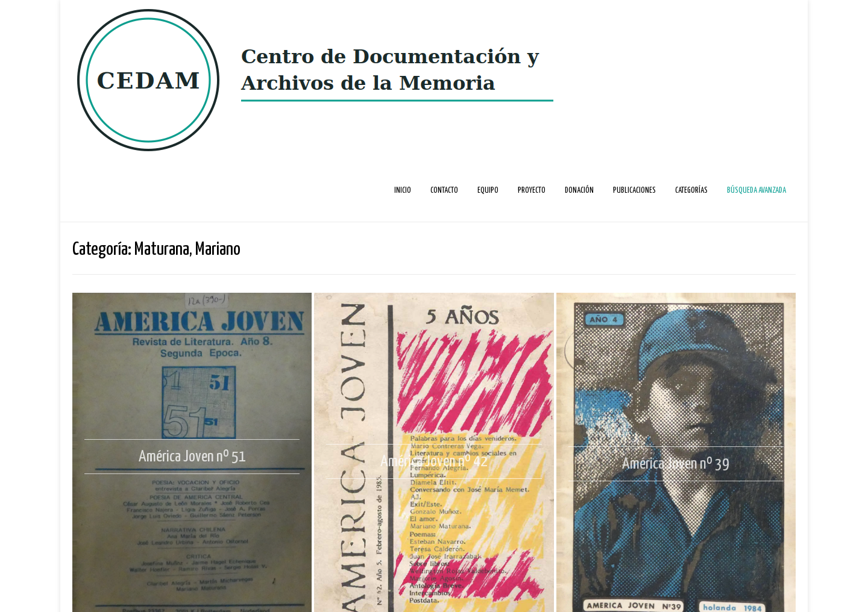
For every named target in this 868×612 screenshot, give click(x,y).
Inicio (403, 191)
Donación (579, 191)
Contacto (444, 191)
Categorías (691, 191)
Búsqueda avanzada (756, 191)
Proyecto (532, 191)
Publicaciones (634, 191)
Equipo (488, 191)
